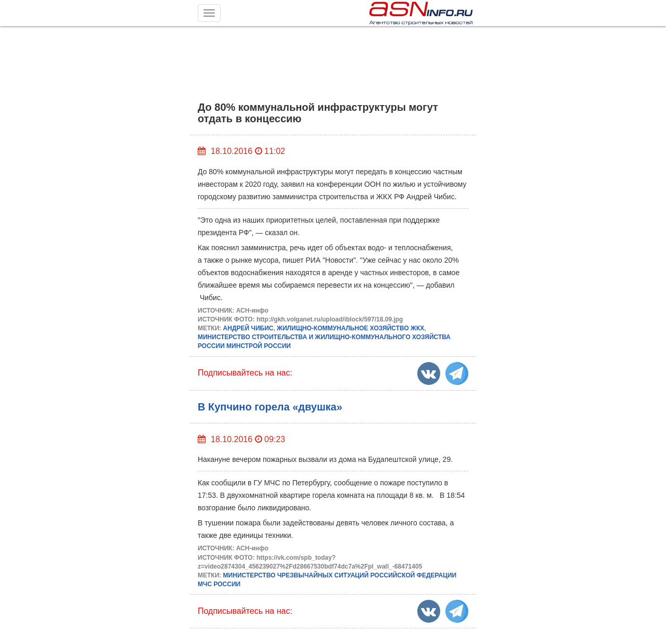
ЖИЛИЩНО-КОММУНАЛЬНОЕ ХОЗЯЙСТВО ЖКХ (350, 328)
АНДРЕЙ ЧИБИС (248, 328)
